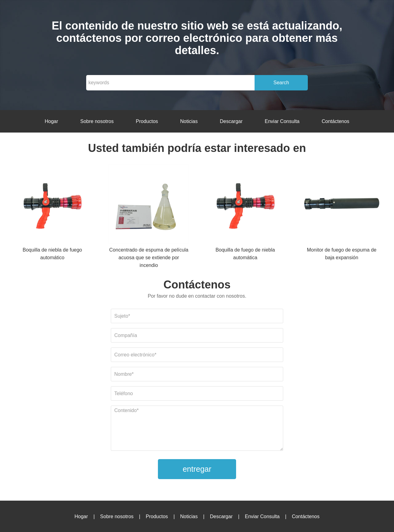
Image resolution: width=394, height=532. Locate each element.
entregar (197, 469)
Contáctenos (336, 121)
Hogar (51, 121)
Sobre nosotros (97, 121)
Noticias (189, 121)
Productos (147, 121)
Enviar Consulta (282, 121)
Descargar (231, 121)
